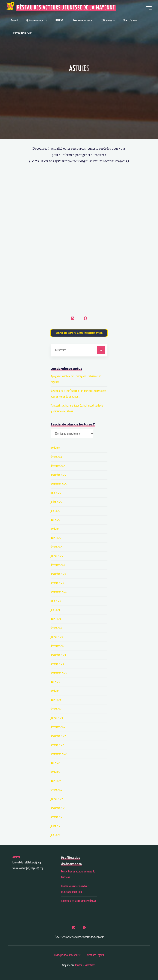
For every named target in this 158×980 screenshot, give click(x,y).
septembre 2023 (59, 673)
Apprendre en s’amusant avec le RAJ (78, 901)
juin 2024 (55, 610)
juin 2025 (55, 511)
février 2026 (56, 457)
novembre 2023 (58, 655)
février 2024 (56, 628)
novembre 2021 (58, 808)
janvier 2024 (57, 637)
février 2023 (56, 709)
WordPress (90, 965)
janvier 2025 (57, 556)
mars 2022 (56, 781)
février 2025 (56, 547)
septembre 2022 (59, 754)
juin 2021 (55, 835)
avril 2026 (55, 448)
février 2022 (56, 790)
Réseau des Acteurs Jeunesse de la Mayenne (66, 8)
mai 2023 (55, 682)
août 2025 (56, 493)
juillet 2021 (56, 826)
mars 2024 (56, 619)
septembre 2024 (59, 592)
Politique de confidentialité (67, 955)
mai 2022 (55, 763)
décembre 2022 (58, 727)
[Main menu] (149, 8)
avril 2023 (55, 691)
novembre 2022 (58, 736)
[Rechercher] (101, 350)
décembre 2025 (58, 466)
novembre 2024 (58, 574)
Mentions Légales (95, 955)
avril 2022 (55, 772)
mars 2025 (56, 538)
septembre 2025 (59, 484)
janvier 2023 (57, 718)
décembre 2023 (58, 646)
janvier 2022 (57, 799)
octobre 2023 (57, 664)
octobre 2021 (57, 817)
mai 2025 (55, 520)
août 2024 (56, 601)
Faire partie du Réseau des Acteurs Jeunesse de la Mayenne (79, 333)
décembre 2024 (58, 565)
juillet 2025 (56, 502)
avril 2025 (55, 529)
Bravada (78, 965)
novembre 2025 (58, 475)
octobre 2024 (57, 583)
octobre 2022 (57, 745)
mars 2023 (56, 700)
